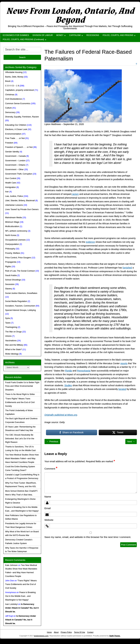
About (56, 632)
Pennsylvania (84, 371)
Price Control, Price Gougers (18, 258)
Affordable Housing (14, 72)
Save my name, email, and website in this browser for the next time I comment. (88, 537)
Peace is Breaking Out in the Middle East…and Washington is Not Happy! (20, 596)
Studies (68, 385)
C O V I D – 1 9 (12, 86)
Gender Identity (12, 152)
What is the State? (13, 349)
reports (124, 363)
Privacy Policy (66, 632)
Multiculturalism (12, 226)
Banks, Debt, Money (14, 77)
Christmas (10, 95)
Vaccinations (11, 341)
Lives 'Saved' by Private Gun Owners (22, 209)
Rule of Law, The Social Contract (20, 271)
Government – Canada (15, 156)
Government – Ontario (15, 165)
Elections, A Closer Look (16, 129)
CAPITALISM (75, 35)
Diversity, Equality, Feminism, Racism (22, 117)
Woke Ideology (12, 354)
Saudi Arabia (11, 275)
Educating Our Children (16, 125)
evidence (90, 242)
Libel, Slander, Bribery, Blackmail (20, 201)
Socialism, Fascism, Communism (20, 306)
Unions (8, 336)
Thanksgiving (11, 327)
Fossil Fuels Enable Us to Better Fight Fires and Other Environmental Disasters (22, 386)
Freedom (9, 143)
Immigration (10, 187)
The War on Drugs (13, 332)
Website (49, 520)
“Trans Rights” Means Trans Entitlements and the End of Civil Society (20, 402)
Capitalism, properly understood (20, 90)
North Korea (11, 235)
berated (122, 389)
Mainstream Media (14, 218)
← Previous (52, 442)
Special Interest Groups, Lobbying (20, 310)
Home (49, 632)
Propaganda (11, 262)
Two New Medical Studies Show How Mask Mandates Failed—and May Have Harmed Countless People (22, 458)
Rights (8, 267)
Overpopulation (12, 244)
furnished (127, 268)
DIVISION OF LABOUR (43, 35)
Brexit (8, 81)
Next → (131, 442)
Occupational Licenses (15, 240)
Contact (90, 632)
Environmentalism (13, 134)
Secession (10, 284)
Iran (7, 192)
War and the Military (14, 345)
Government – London (15, 161)
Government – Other (14, 169)
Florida (68, 371)
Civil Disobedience (14, 99)
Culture (8, 108)
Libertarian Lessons (14, 205)
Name (48, 497)
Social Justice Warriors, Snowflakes (21, 293)
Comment (51, 469)
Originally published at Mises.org (61, 415)
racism (75, 194)
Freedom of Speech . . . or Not (19, 147)
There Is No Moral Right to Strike (20, 394)
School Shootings (13, 280)
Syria (7, 318)
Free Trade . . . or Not (15, 138)
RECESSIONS (93, 35)
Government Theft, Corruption (19, 174)
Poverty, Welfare (13, 253)
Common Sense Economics (18, 104)
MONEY (60, 35)
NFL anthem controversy (16, 231)
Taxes (8, 323)
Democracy (10, 112)
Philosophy (10, 249)
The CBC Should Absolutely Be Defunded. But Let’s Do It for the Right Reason (20, 439)
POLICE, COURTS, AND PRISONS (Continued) (23, 39)
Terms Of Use (80, 632)
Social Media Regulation (16, 301)
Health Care (11, 183)
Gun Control (11, 178)
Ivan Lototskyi (11, 604)
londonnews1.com (41, 636)
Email (47, 508)
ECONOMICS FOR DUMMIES (16, 35)
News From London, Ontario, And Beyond (70, 16)
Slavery (9, 289)
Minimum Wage (12, 222)
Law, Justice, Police (14, 196)
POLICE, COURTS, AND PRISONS (118, 35)
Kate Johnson (11, 565)
